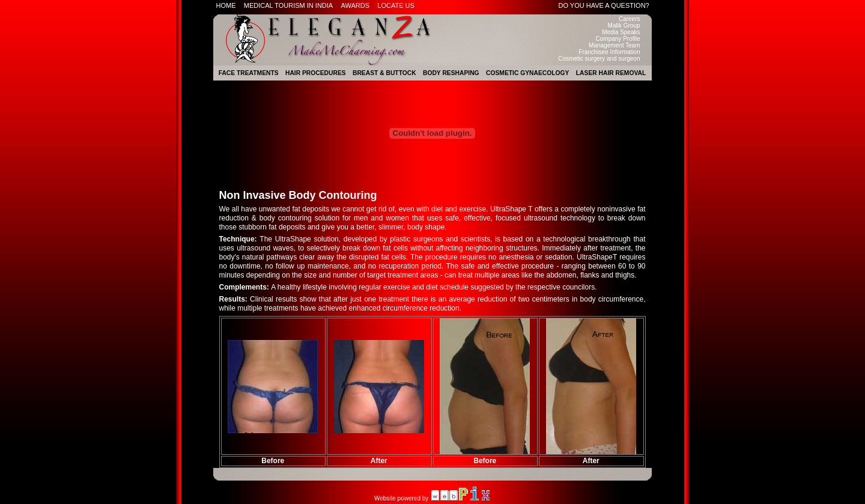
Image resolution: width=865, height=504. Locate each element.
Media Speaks (621, 32)
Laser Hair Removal (611, 73)
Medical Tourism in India (288, 5)
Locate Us (396, 5)
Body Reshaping (451, 73)
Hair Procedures (316, 73)
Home (226, 5)
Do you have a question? (604, 5)
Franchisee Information (609, 52)
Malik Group (624, 26)
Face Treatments (249, 73)
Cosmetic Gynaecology (527, 73)
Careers (630, 19)
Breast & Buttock (384, 73)
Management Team (614, 45)
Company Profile (618, 39)
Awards (355, 5)
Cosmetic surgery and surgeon (599, 59)
